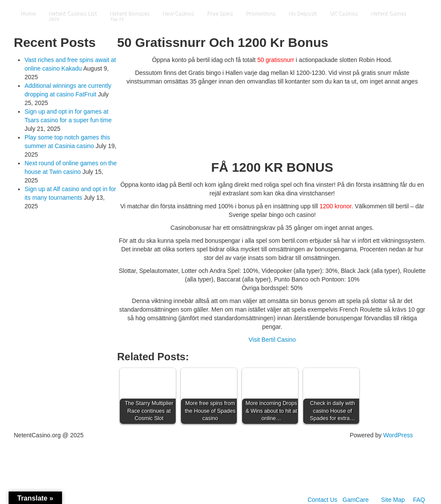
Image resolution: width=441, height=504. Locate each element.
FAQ (419, 500)
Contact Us (322, 500)
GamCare (356, 500)
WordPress (398, 435)
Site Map (393, 500)
